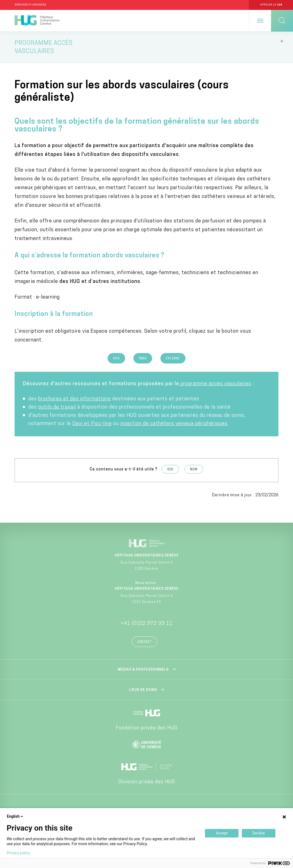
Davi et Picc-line (92, 424)
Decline (259, 833)
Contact (144, 642)
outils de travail (57, 408)
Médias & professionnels (143, 670)
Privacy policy (18, 853)
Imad (143, 359)
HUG (116, 359)
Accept (222, 833)
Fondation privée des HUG (147, 728)
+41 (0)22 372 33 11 (147, 624)
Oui (170, 470)
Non (194, 470)
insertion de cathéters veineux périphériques (174, 424)
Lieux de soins (143, 690)
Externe (173, 359)
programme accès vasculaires (215, 384)
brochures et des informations (75, 399)
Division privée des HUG (147, 782)
